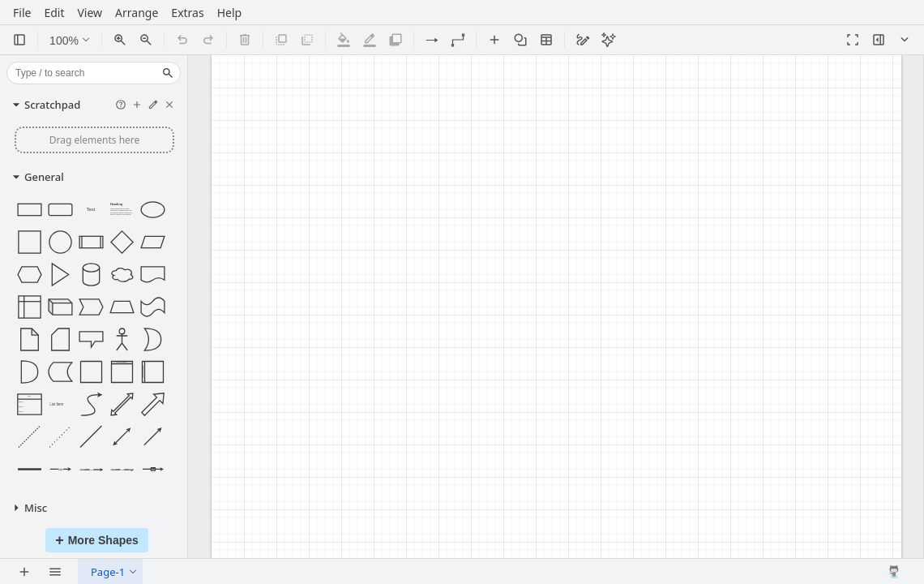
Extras (187, 15)
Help (230, 15)
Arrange (137, 15)
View (90, 15)
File (22, 15)
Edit (54, 15)
